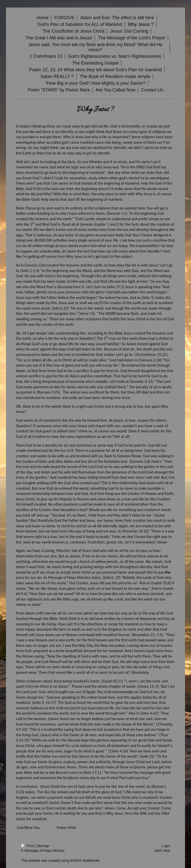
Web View (162, 851)
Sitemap (43, 846)
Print (28, 846)
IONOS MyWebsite (85, 861)
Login (166, 846)
